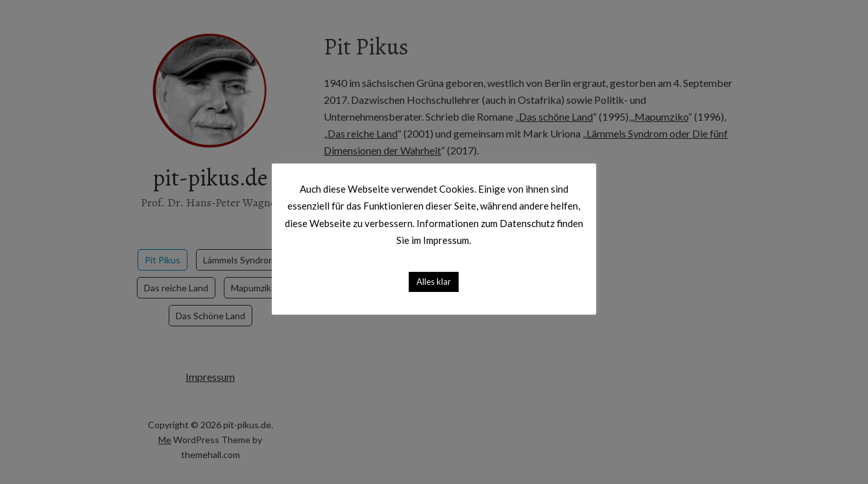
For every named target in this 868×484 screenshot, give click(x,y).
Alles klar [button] (434, 281)
